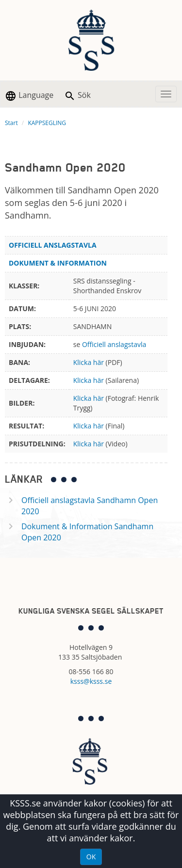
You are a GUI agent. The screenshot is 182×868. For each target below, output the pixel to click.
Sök (77, 96)
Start (11, 123)
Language (29, 96)
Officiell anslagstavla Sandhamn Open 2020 (90, 506)
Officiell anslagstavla (114, 344)
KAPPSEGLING (47, 123)
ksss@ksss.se (91, 681)
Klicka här (89, 362)
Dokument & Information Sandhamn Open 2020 (87, 532)
